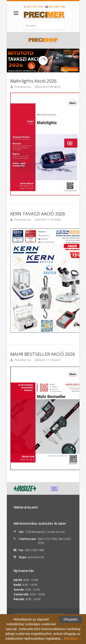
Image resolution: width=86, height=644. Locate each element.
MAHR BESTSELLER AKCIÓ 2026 (43, 354)
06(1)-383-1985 (57, 7)
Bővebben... (72, 639)
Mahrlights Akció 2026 (33, 81)
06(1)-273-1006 (35, 7)
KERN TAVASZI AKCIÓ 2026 (38, 214)
